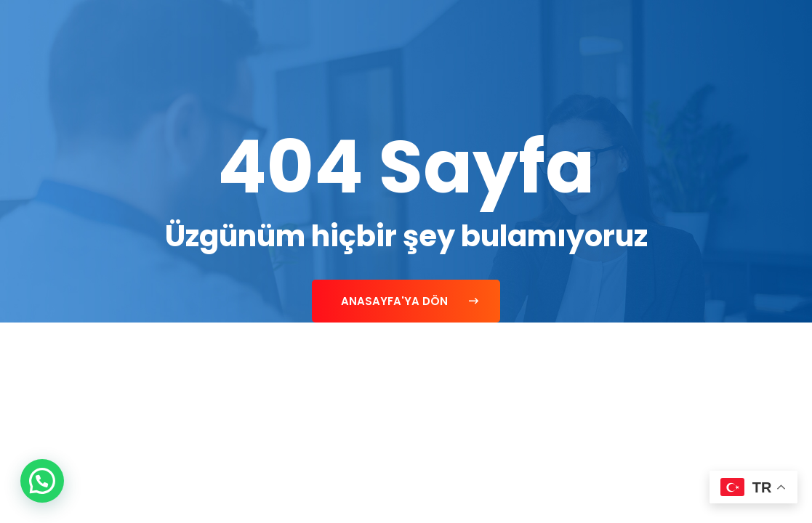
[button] (42, 481)
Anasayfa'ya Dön (410, 301)
